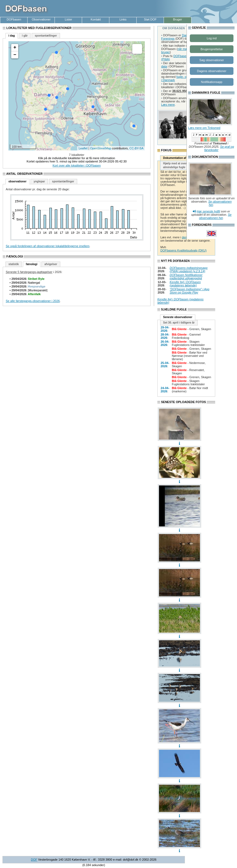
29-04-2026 (165, 329)
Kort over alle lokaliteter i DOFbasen (77, 165)
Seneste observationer (178, 317)
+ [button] (15, 48)
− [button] (15, 55)
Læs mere (168, 105)
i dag (12, 36)
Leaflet (83, 148)
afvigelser (51, 264)
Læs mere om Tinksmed (204, 128)
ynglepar (39, 181)
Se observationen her (215, 216)
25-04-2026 (165, 365)
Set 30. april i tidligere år (179, 323)
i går (25, 36)
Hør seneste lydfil (208, 211)
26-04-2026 (165, 343)
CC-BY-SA (136, 148)
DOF (34, 860)
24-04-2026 (165, 390)
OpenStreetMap (101, 148)
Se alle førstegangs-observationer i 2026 (33, 301)
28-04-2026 (165, 336)
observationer (17, 181)
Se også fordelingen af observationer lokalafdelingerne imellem (48, 246)
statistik (14, 264)
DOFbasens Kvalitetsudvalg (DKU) (183, 250)
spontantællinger (46, 36)
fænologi (32, 264)
